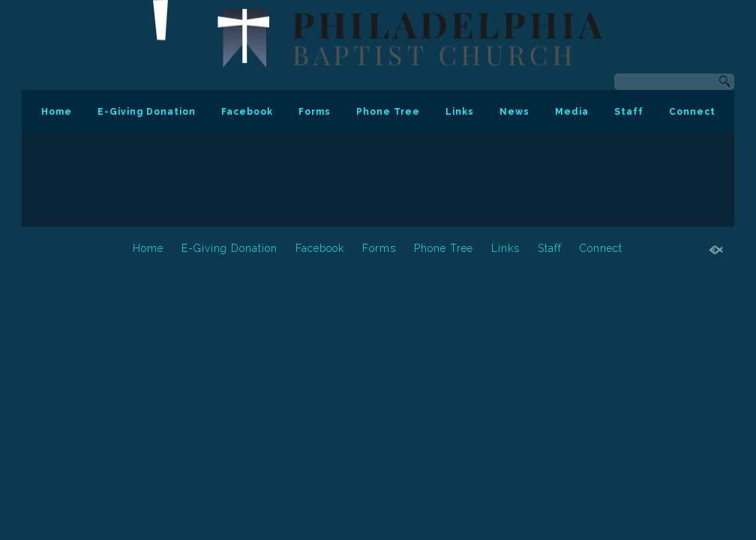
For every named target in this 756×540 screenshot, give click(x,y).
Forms (315, 112)
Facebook (247, 112)
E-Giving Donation (147, 112)
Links (460, 112)
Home (57, 112)
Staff (629, 112)
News (514, 112)
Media (572, 112)
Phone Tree (388, 112)
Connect (692, 112)
